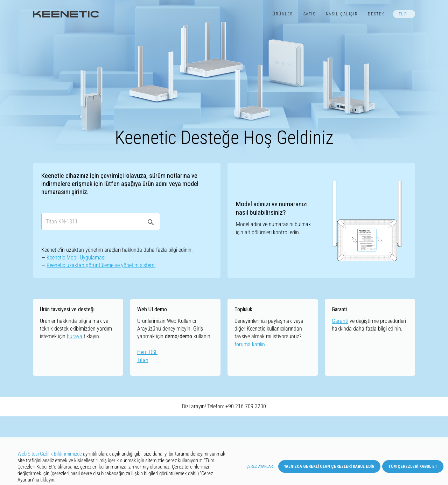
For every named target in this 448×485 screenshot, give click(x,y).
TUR (403, 14)
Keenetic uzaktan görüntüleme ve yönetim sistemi (101, 265)
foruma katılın (250, 344)
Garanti (340, 321)
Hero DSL (147, 352)
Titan (143, 360)
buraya (75, 336)
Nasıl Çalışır (342, 14)
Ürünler (283, 14)
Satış (310, 14)
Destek (376, 14)
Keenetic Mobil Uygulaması (76, 258)
